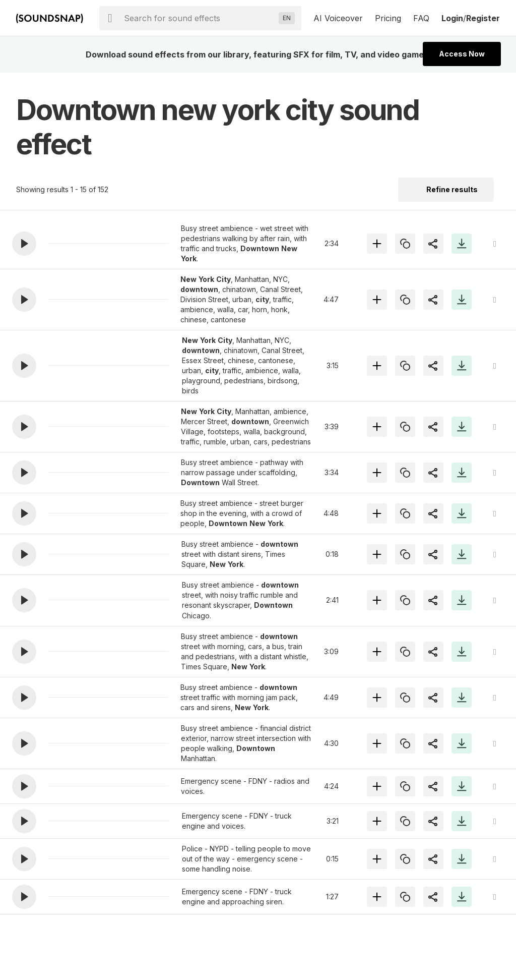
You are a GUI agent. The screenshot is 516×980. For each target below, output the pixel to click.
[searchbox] (199, 18)
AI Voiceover (338, 18)
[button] (24, 244)
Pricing (388, 18)
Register (483, 18)
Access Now (462, 54)
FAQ (421, 18)
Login (452, 18)
